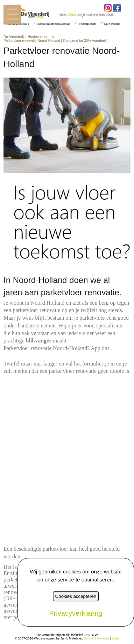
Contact (89, 638)
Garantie (103, 638)
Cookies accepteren (76, 596)
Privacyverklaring (76, 613)
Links (116, 638)
